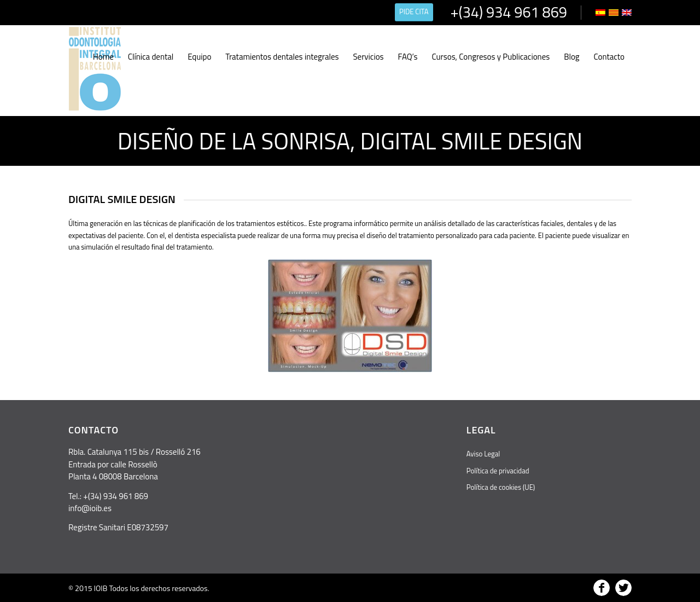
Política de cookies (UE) (501, 487)
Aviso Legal (483, 454)
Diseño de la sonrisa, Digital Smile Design (350, 141)
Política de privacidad (498, 471)
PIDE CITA (414, 11)
